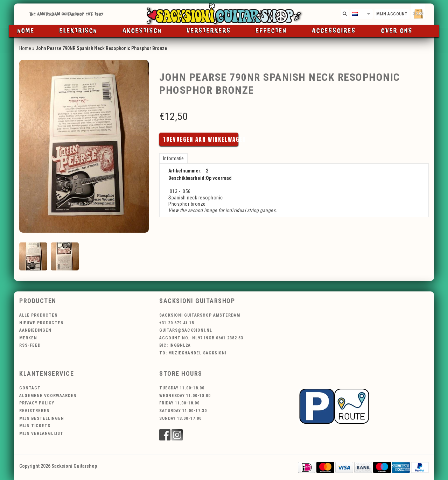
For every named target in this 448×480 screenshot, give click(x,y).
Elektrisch (78, 31)
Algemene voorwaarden (48, 396)
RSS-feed (30, 345)
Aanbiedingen (35, 330)
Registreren (34, 411)
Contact (30, 388)
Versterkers (209, 31)
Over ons (397, 31)
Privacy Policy (37, 403)
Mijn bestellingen (42, 418)
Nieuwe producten (41, 323)
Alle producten (38, 315)
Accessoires (334, 31)
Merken (28, 338)
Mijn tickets (35, 426)
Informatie (173, 158)
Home (26, 31)
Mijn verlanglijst (41, 433)
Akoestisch (142, 31)
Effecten (271, 31)
